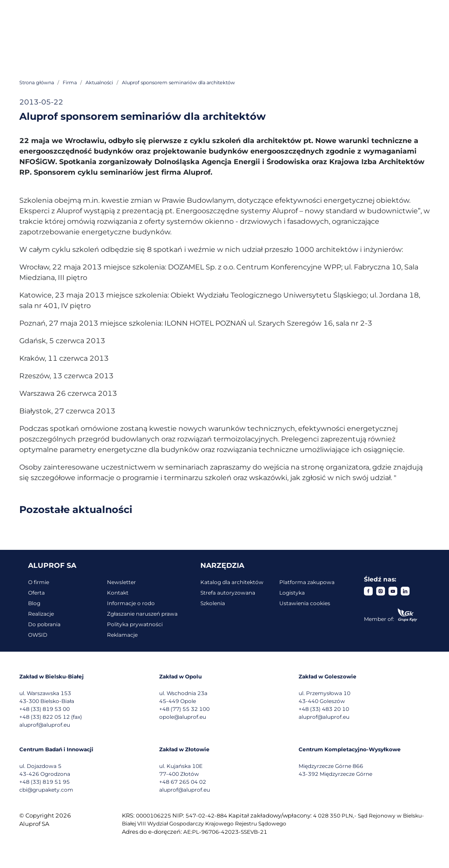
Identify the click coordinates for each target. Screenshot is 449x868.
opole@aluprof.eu (183, 717)
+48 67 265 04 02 (183, 782)
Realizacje (41, 614)
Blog (34, 603)
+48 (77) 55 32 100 (184, 709)
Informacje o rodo (131, 603)
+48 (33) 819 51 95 (45, 782)
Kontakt (118, 593)
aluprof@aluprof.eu (45, 725)
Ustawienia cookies (305, 603)
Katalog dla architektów (232, 582)
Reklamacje (122, 635)
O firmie (39, 582)
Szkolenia (213, 603)
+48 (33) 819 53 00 (45, 709)
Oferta (36, 593)
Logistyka (292, 593)
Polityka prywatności (135, 624)
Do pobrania (44, 624)
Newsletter (121, 582)
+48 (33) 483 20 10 (324, 709)
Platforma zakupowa (307, 582)
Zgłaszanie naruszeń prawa (142, 614)
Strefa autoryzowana (228, 593)
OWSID (38, 635)
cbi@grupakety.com (46, 790)
